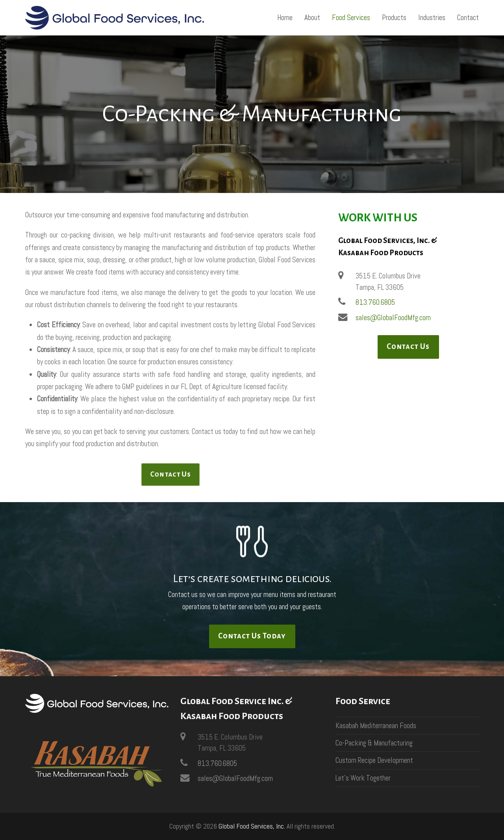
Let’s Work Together (363, 778)
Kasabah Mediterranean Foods (376, 726)
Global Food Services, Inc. (252, 826)
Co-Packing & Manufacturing (374, 743)
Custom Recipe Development (374, 760)
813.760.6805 (375, 302)
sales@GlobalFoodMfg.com (393, 318)
